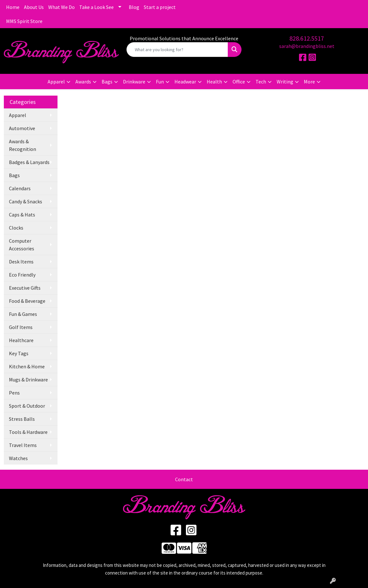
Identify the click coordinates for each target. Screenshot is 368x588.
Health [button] (214, 82)
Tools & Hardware (28, 432)
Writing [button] (285, 82)
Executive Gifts (25, 288)
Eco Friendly (22, 275)
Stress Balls (22, 419)
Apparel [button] (56, 82)
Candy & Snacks (26, 201)
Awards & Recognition (23, 145)
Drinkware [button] (134, 82)
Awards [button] (83, 82)
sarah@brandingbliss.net (307, 46)
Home (13, 7)
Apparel (18, 115)
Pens (14, 393)
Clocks (16, 228)
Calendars (20, 188)
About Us (34, 7)
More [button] (309, 82)
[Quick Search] (177, 50)
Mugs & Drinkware (28, 380)
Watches (18, 458)
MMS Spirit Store (24, 21)
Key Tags (19, 353)
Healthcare (21, 340)
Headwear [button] (185, 82)
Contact (184, 479)
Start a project (160, 7)
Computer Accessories (22, 245)
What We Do (61, 7)
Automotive (22, 128)
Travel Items (23, 445)
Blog (134, 7)
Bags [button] (107, 82)
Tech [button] (261, 82)
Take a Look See (96, 7)
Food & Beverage (27, 301)
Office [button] (239, 82)
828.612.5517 (307, 38)
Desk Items (21, 262)
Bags (14, 175)
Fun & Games (23, 314)
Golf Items (21, 327)
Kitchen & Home (27, 366)
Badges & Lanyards (29, 162)
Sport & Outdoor (27, 406)
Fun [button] (160, 82)
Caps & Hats (22, 215)
